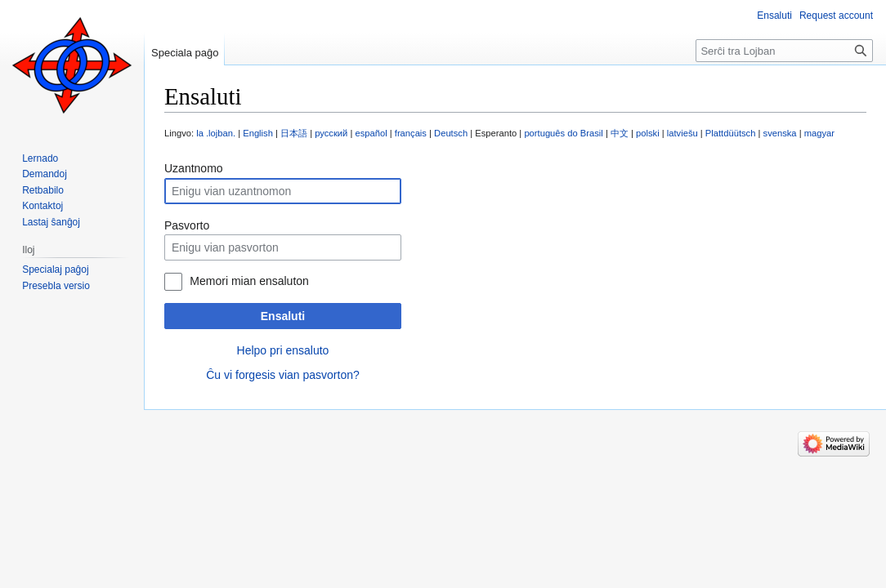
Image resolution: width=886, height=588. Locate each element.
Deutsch (451, 133)
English (258, 133)
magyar (819, 133)
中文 (620, 133)
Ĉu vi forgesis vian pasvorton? (283, 375)
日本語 (294, 133)
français (411, 133)
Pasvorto (187, 225)
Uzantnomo (194, 168)
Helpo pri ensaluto (283, 350)
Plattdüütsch (731, 133)
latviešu (682, 133)
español (371, 133)
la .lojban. (216, 133)
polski (648, 133)
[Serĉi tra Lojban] (784, 51)
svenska (780, 133)
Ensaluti (283, 316)
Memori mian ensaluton (249, 281)
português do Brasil (563, 133)
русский (331, 133)
